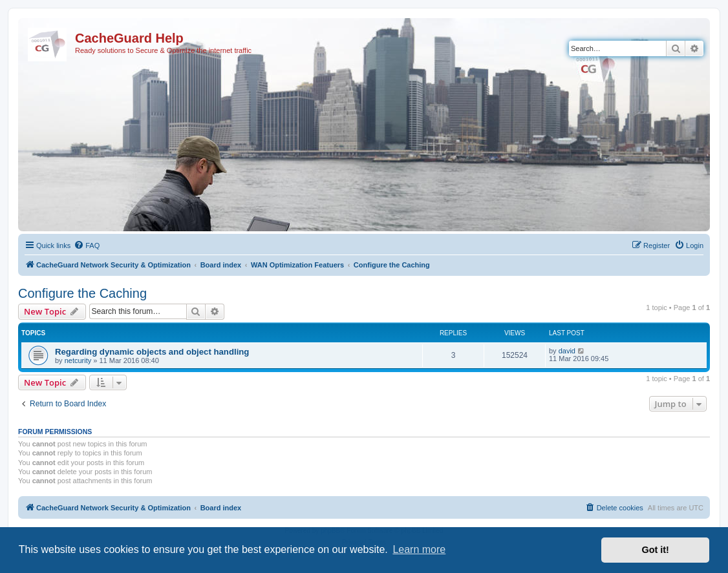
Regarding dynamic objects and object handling (152, 352)
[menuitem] (87, 245)
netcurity (78, 360)
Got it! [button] (656, 550)
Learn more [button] (419, 549)
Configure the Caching (82, 293)
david (567, 351)
